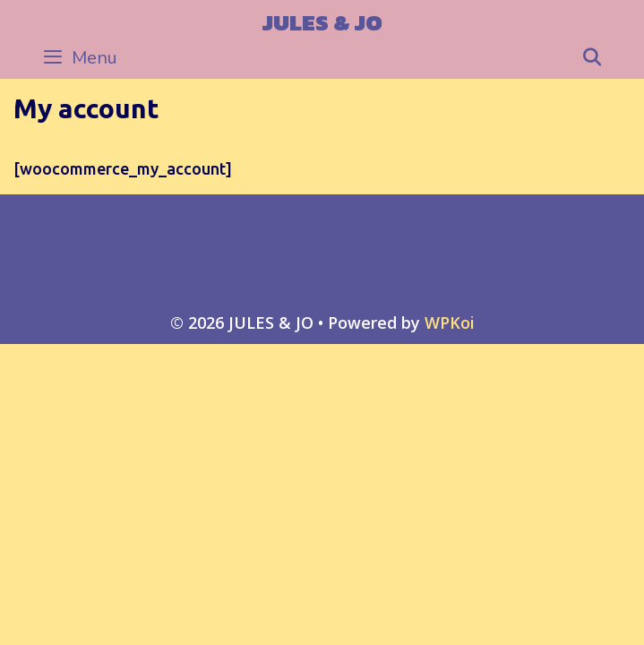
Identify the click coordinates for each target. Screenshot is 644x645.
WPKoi (450, 322)
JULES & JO (322, 22)
